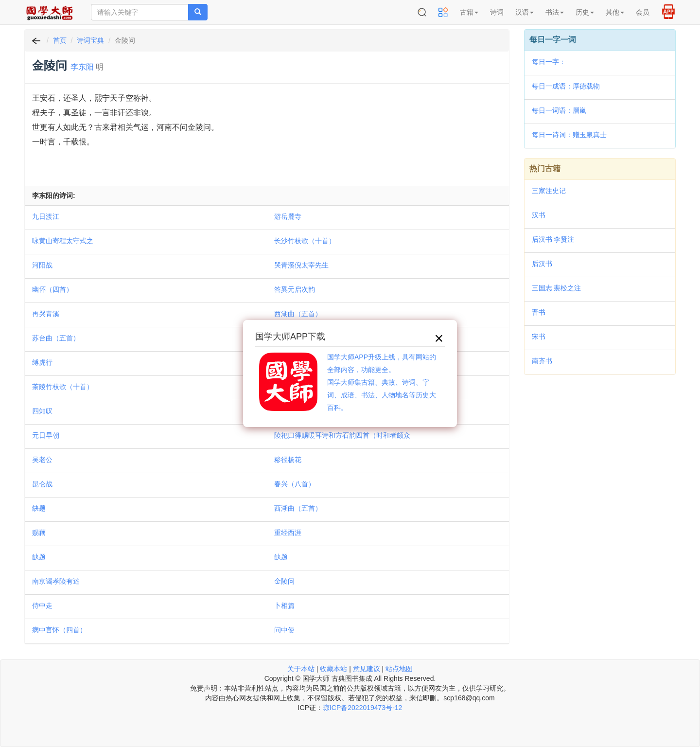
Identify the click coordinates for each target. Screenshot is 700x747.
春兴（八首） (295, 484)
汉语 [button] (525, 12)
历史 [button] (585, 12)
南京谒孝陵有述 (56, 581)
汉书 (539, 215)
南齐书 (542, 361)
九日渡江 (46, 216)
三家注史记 (549, 191)
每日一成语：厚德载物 (566, 86)
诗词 (497, 12)
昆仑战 (42, 484)
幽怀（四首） (52, 289)
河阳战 (42, 265)
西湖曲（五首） (298, 314)
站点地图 (399, 669)
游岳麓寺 (288, 216)
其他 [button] (615, 12)
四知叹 (42, 411)
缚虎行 (42, 362)
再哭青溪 (46, 314)
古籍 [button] (469, 12)
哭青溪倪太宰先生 (301, 265)
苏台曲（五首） (56, 338)
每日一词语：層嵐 (559, 110)
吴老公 (42, 460)
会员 (643, 12)
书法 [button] (555, 12)
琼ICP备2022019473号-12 (362, 708)
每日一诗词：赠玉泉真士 (569, 135)
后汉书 (542, 264)
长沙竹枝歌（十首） (305, 241)
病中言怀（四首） (59, 630)
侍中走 (42, 605)
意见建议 (367, 669)
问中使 (284, 630)
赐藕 (39, 533)
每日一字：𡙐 (549, 62)
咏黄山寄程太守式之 (63, 241)
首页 (60, 40)
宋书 (539, 337)
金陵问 (284, 581)
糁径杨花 (288, 460)
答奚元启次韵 (295, 289)
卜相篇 (284, 605)
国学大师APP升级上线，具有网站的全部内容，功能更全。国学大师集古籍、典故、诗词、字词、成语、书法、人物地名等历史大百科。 (382, 382)
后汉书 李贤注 (553, 239)
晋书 (539, 312)
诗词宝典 (90, 40)
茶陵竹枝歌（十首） (63, 387)
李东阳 (82, 67)
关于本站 (301, 669)
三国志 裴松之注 (557, 288)
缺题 (39, 508)
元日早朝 (46, 435)
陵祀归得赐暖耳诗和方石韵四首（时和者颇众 (342, 435)
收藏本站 (333, 669)
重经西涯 (288, 533)
